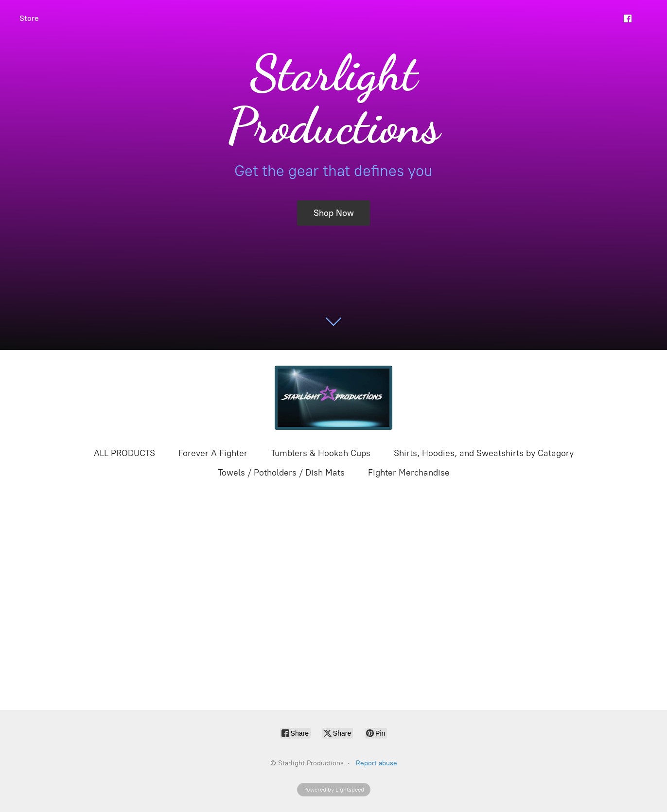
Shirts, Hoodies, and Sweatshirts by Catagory (484, 453)
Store (29, 18)
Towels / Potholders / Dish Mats (281, 473)
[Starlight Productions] (333, 398)
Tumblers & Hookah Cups (321, 453)
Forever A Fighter (213, 453)
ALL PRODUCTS (124, 453)
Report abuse (377, 763)
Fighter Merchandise (409, 473)
